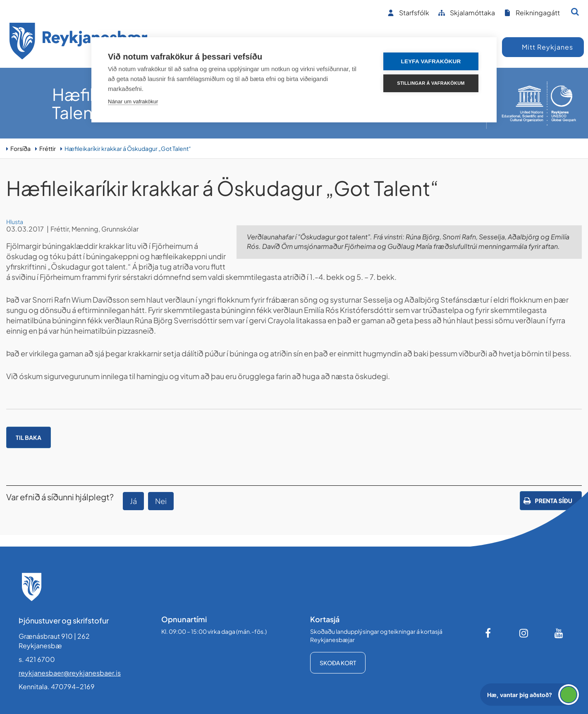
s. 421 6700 (37, 659)
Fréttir (48, 148)
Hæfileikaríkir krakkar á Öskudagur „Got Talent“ (128, 148)
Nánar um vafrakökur (133, 101)
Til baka (29, 437)
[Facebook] (489, 633)
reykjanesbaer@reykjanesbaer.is (70, 673)
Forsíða (20, 148)
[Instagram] (524, 633)
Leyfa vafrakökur (431, 61)
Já (133, 501)
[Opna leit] (575, 12)
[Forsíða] (79, 42)
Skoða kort (338, 663)
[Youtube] (559, 633)
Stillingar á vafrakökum (431, 83)
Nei (161, 501)
